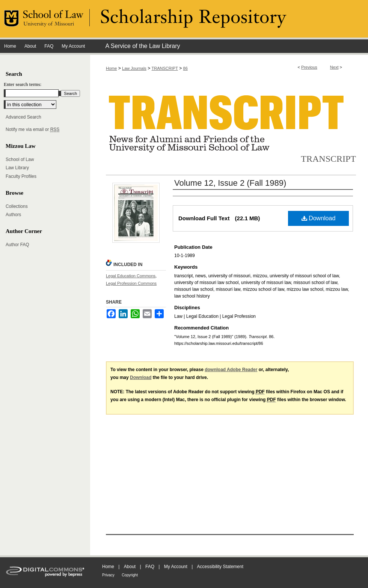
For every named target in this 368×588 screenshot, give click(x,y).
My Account (176, 567)
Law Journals (134, 68)
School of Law (20, 159)
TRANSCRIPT (165, 68)
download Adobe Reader (231, 370)
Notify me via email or (32, 129)
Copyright (130, 575)
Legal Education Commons (131, 276)
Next (334, 67)
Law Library (17, 168)
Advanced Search (23, 117)
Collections (17, 206)
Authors (13, 215)
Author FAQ (17, 245)
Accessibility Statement (220, 567)
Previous (309, 67)
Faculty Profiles (21, 176)
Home (111, 68)
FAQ (150, 567)
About (130, 567)
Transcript (328, 159)
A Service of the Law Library (143, 46)
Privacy (108, 575)
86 (186, 68)
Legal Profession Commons (131, 283)
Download (319, 218)
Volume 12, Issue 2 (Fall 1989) (230, 183)
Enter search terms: (23, 84)
